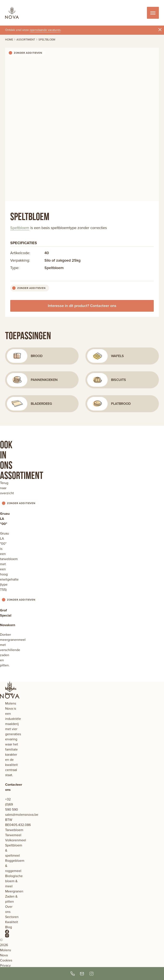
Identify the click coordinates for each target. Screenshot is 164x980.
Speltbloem (20, 228)
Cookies (6, 960)
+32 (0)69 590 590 (12, 804)
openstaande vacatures (45, 30)
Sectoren (12, 917)
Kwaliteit (12, 922)
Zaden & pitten (11, 899)
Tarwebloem (14, 830)
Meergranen (14, 891)
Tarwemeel (13, 835)
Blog (9, 927)
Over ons (9, 909)
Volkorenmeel (16, 840)
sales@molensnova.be (22, 815)
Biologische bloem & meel (14, 881)
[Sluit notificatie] (160, 30)
